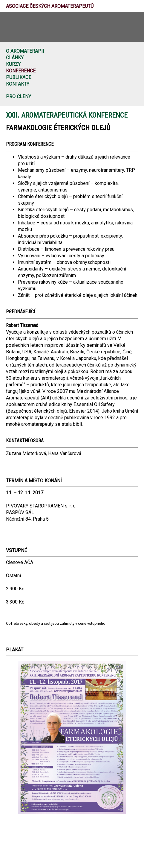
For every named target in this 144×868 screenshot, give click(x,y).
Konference (21, 71)
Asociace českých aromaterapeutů (50, 6)
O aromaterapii (25, 51)
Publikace (19, 77)
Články (15, 58)
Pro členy (19, 96)
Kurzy (13, 64)
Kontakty (18, 84)
